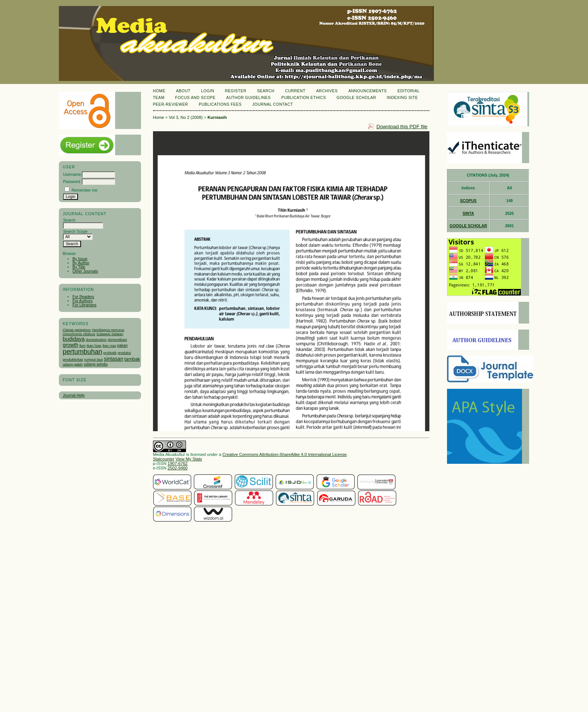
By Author (81, 263)
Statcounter (164, 459)
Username (72, 175)
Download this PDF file (402, 127)
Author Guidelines (248, 98)
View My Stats (189, 459)
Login (208, 91)
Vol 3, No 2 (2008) (186, 117)
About (183, 91)
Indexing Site (402, 98)
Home (159, 91)
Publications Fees (220, 104)
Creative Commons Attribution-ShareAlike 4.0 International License (284, 454)
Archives (327, 91)
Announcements (368, 91)
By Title (79, 267)
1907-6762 (178, 463)
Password (72, 182)
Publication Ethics (304, 98)
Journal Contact (273, 104)
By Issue (80, 259)
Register (236, 91)
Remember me (85, 190)
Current (295, 91)
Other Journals (85, 271)
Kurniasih (217, 117)
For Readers (83, 297)
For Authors (82, 301)
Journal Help (73, 395)
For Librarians (84, 305)
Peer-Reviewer (171, 104)
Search (265, 91)
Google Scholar (356, 98)
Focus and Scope (195, 98)
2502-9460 (178, 468)
